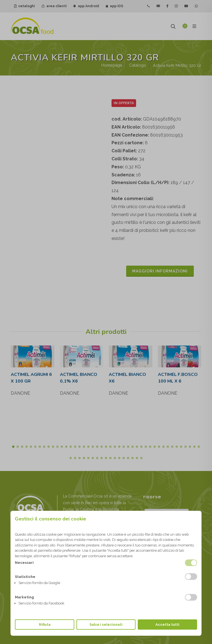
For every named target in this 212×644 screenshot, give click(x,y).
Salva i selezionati (106, 625)
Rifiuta (45, 625)
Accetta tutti (167, 625)
